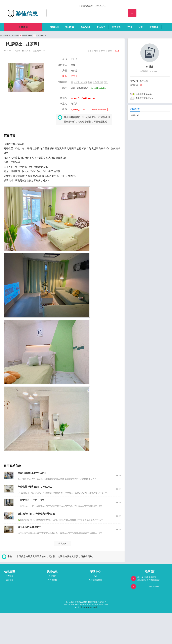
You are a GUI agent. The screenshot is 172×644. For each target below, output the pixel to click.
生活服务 (101, 27)
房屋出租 (54, 27)
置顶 (117, 51)
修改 (96, 51)
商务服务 (116, 27)
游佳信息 (15, 35)
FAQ (95, 576)
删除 (103, 51)
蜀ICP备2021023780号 (89, 607)
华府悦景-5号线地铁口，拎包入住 (35, 487)
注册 (130, 27)
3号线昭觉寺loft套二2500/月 (32, 473)
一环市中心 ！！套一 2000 (31, 500)
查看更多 (62, 544)
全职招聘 (85, 27)
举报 (89, 51)
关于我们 (52, 576)
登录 (141, 27)
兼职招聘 (70, 27)
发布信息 (154, 27)
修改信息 (10, 580)
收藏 (110, 51)
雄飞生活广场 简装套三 (30, 527)
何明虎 (150, 67)
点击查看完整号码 (99, 110)
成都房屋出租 (41, 35)
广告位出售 (52, 580)
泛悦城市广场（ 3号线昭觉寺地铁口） (37, 514)
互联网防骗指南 (95, 580)
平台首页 (23, 27)
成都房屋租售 (27, 35)
